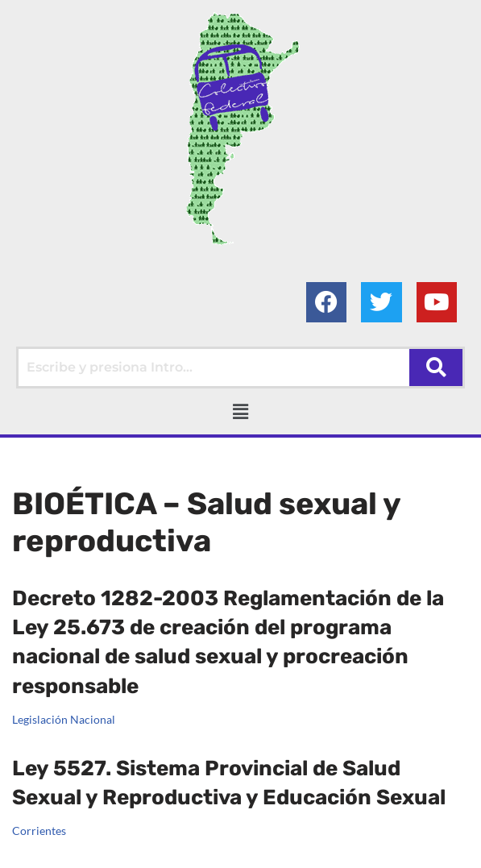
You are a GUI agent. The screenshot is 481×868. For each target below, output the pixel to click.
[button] (240, 411)
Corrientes (39, 822)
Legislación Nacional (64, 719)
